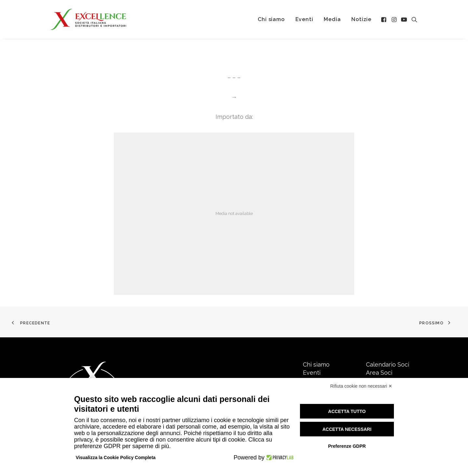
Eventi (304, 19)
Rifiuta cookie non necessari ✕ (361, 386)
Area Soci (379, 373)
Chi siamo (271, 19)
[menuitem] (271, 19)
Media (332, 19)
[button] (384, 19)
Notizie (361, 19)
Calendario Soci (388, 364)
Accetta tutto (347, 411)
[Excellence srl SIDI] (88, 19)
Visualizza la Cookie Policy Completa (116, 457)
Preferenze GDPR (347, 446)
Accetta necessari (347, 429)
